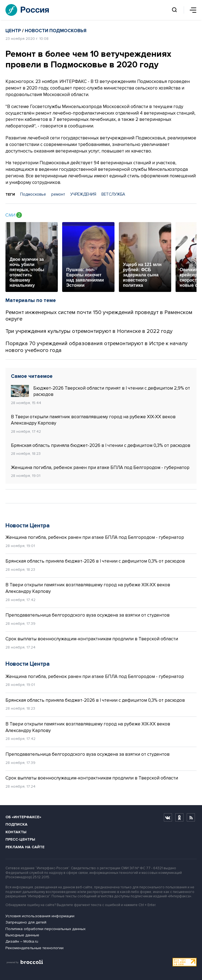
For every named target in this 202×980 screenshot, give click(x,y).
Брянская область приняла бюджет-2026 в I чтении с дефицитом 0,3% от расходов (101, 445)
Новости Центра (28, 526)
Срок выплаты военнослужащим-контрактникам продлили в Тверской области (92, 639)
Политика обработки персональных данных (46, 929)
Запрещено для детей (26, 922)
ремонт (58, 194)
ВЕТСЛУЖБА (113, 194)
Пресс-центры (20, 839)
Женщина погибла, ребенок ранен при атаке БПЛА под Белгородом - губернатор (100, 467)
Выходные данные (22, 935)
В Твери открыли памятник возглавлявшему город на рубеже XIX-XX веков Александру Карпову (93, 420)
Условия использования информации (40, 916)
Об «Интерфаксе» (23, 817)
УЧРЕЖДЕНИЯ (83, 194)
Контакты (16, 832)
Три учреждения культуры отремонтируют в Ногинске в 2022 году (89, 331)
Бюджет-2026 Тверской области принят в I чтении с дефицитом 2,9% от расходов (100, 391)
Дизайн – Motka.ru (22, 941)
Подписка (16, 824)
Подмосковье (33, 194)
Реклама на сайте (25, 847)
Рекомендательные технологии (34, 948)
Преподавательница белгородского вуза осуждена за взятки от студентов (88, 615)
